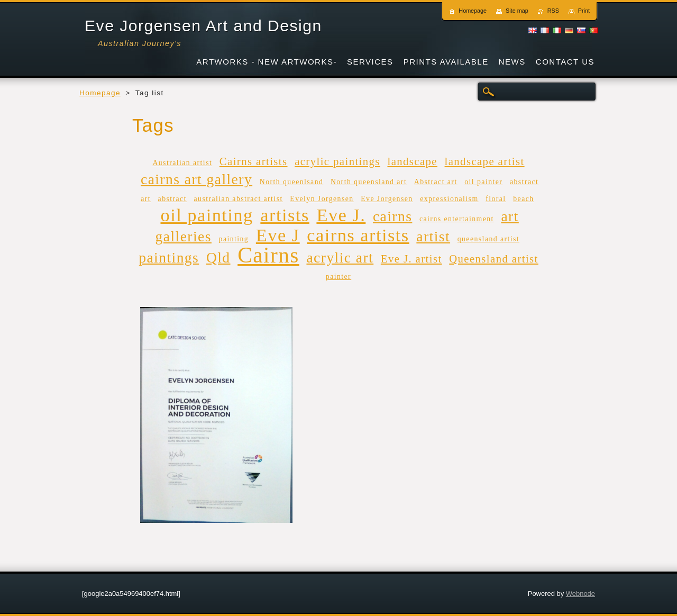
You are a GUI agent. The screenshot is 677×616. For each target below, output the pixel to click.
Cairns (268, 255)
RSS (553, 11)
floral (496, 199)
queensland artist (488, 239)
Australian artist (182, 163)
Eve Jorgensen (387, 199)
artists (285, 215)
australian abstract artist (239, 199)
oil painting (207, 215)
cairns (392, 216)
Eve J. (341, 215)
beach (523, 199)
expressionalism (449, 199)
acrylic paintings (337, 161)
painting (234, 239)
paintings (169, 257)
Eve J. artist (411, 259)
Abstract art (436, 182)
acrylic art (340, 257)
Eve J (278, 235)
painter (338, 277)
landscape (412, 161)
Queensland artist (494, 259)
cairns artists (358, 235)
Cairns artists (254, 161)
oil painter (483, 182)
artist (433, 236)
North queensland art (369, 182)
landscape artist (485, 161)
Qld (218, 257)
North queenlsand (292, 182)
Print (584, 11)
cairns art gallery (196, 179)
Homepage (100, 93)
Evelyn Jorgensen (322, 199)
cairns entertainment (457, 219)
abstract (172, 199)
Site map (517, 11)
